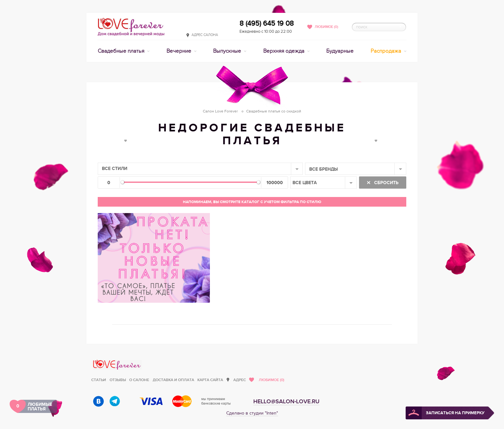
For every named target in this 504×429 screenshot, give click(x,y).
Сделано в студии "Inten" (252, 413)
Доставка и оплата (173, 380)
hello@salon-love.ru (286, 402)
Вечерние (180, 51)
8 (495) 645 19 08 (267, 23)
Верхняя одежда (284, 51)
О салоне (139, 380)
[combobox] (200, 169)
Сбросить (386, 183)
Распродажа (387, 51)
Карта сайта (210, 380)
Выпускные (228, 51)
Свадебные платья (122, 51)
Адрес (240, 380)
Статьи (99, 380)
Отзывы (118, 380)
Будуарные (340, 51)
